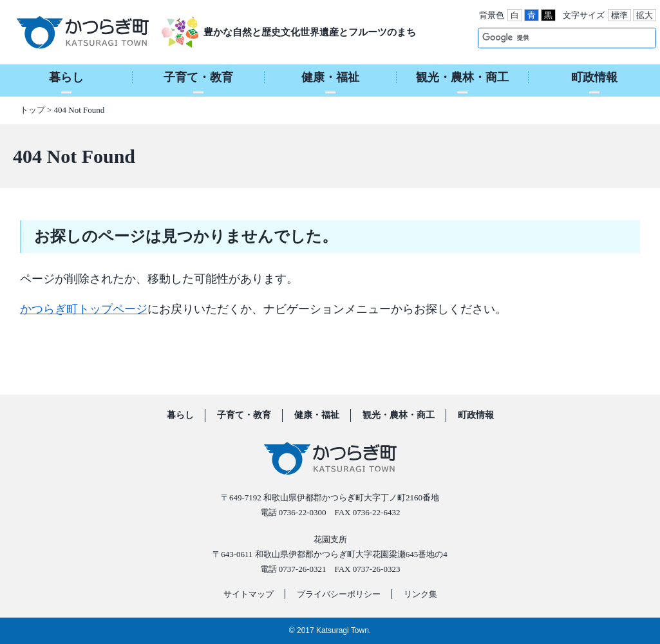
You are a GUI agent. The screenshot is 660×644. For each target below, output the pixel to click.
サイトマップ (249, 594)
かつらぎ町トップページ (84, 309)
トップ (33, 110)
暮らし (180, 415)
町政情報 (476, 415)
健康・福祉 (317, 415)
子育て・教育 (244, 415)
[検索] (553, 37)
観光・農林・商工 (399, 415)
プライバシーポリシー (339, 594)
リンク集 (420, 594)
